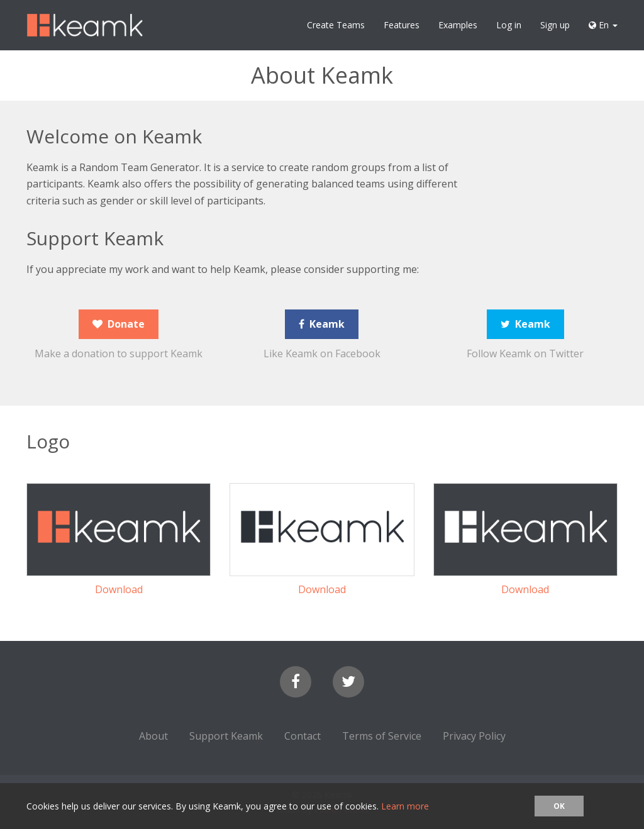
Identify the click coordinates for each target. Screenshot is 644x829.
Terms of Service (382, 736)
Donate (119, 324)
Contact (303, 736)
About (153, 736)
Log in (509, 25)
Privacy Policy (474, 736)
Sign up (555, 25)
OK (559, 806)
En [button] (603, 25)
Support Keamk (226, 736)
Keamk (322, 324)
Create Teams (336, 25)
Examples (458, 25)
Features (402, 25)
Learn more (405, 806)
